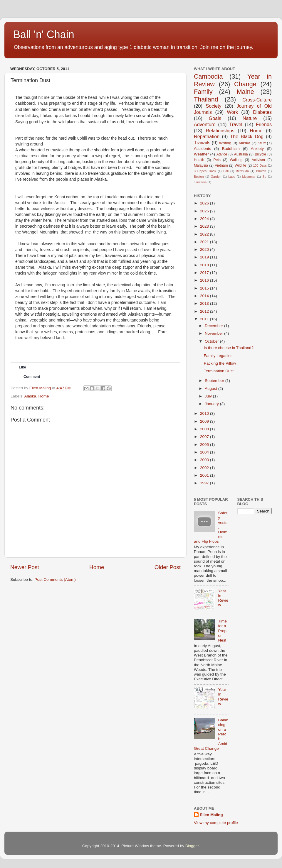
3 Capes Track (205, 171)
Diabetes (262, 112)
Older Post (168, 567)
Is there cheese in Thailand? (229, 348)
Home (44, 396)
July (209, 396)
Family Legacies (218, 356)
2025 (205, 211)
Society (213, 106)
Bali (226, 171)
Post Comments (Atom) (55, 579)
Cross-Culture (257, 100)
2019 (205, 257)
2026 (205, 203)
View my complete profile (216, 823)
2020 (205, 249)
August (211, 389)
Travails (202, 143)
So (264, 177)
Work (232, 112)
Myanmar (249, 177)
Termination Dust (219, 371)
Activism (258, 160)
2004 (205, 452)
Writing (225, 143)
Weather (201, 154)
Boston (199, 177)
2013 (205, 303)
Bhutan (261, 171)
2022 (205, 234)
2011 (205, 319)
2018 (205, 265)
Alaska (30, 396)
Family (203, 92)
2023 (205, 226)
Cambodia (208, 76)
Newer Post (25, 567)
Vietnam (221, 165)
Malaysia (201, 165)
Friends (264, 124)
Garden (216, 177)
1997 (205, 483)
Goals (215, 118)
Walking (236, 160)
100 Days (260, 165)
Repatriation (207, 136)
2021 (205, 242)
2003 (205, 460)
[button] (48, 377)
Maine (245, 92)
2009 (205, 421)
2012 (205, 311)
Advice (222, 154)
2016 (205, 280)
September (215, 381)
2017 (205, 273)
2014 (205, 296)
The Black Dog (247, 136)
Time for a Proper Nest (222, 631)
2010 (205, 413)
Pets (217, 160)
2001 (205, 475)
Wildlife (240, 165)
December (214, 326)
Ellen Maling (211, 815)
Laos (232, 177)
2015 (205, 288)
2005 (205, 445)
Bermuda (242, 171)
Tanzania (200, 182)
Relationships (220, 131)
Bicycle (260, 154)
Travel (236, 124)
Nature (250, 118)
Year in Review (223, 598)
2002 (205, 468)
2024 (205, 219)
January (212, 404)
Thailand (206, 99)
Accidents (203, 149)
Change (245, 84)
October (212, 341)
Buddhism (231, 149)
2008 (205, 429)
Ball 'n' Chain (44, 34)
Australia (241, 154)
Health (199, 160)
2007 (205, 437)
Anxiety (257, 149)
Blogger (192, 846)
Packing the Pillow (220, 363)
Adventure (205, 124)
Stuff (262, 143)
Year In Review (223, 697)
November (214, 333)
